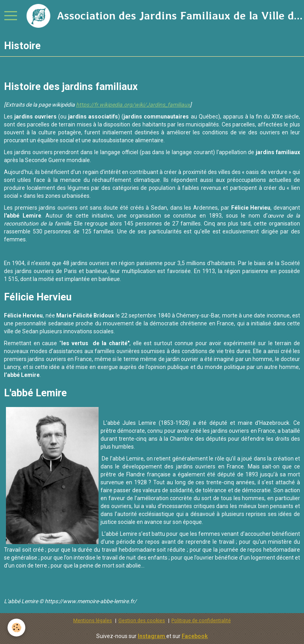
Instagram (152, 636)
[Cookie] (17, 628)
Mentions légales (93, 620)
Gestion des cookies (142, 620)
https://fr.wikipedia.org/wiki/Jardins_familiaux (133, 105)
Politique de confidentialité (201, 620)
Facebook (195, 636)
